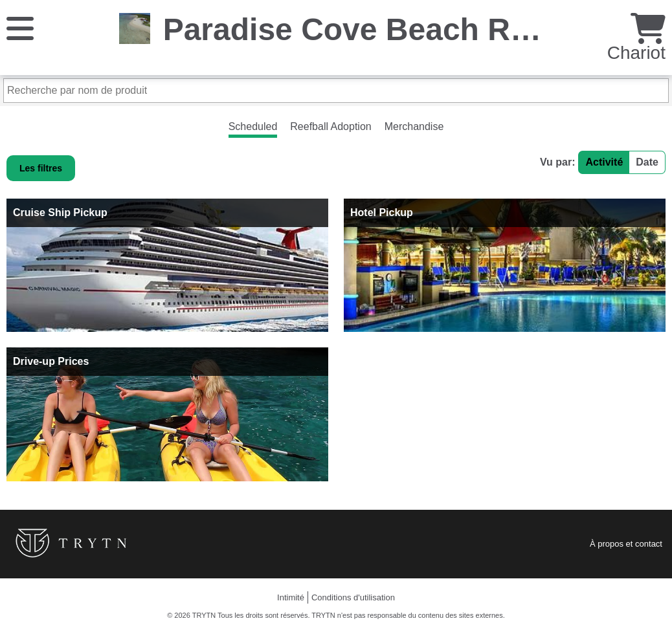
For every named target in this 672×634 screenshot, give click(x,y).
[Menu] (20, 27)
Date (647, 162)
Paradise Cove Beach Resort (375, 29)
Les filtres (41, 168)
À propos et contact (626, 544)
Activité (604, 162)
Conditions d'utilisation (353, 597)
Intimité (291, 597)
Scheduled (253, 126)
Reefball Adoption (330, 126)
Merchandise (414, 126)
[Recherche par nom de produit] (336, 91)
